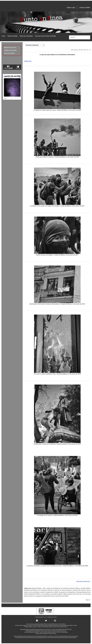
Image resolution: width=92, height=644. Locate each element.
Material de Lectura (10, 47)
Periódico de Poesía (10, 50)
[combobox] (80, 37)
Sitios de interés (12, 36)
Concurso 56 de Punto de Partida (45, 36)
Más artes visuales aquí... (84, 581)
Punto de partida (9, 53)
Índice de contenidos (26, 36)
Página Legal (71, 8)
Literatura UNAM (84, 8)
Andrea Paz (28, 61)
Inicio (4, 36)
